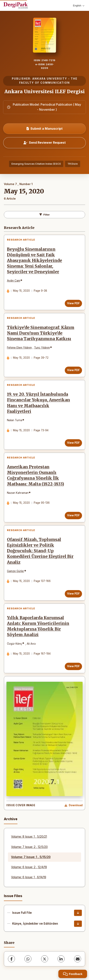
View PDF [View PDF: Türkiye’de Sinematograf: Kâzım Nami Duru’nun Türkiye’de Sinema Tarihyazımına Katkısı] (73, 370)
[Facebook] (11, 959)
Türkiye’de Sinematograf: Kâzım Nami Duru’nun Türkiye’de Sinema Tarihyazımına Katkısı (41, 333)
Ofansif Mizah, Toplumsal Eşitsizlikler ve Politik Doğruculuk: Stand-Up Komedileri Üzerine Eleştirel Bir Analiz (40, 551)
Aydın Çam (14, 281)
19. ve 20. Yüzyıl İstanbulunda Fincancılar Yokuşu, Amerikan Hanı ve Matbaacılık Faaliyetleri (38, 403)
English (79, 6)
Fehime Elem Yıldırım (19, 348)
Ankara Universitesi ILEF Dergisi (45, 92)
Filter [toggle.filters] (45, 215)
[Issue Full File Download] (78, 913)
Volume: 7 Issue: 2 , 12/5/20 (29, 847)
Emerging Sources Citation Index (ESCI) (36, 164)
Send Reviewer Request (45, 143)
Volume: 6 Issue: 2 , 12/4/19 (29, 867)
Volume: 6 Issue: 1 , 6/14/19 (29, 877)
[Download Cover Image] (74, 805)
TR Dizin (73, 164)
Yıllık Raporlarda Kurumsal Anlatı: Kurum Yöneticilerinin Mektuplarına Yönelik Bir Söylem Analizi (38, 626)
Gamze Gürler (16, 571)
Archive (11, 819)
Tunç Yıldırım (42, 348)
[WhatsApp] (28, 959)
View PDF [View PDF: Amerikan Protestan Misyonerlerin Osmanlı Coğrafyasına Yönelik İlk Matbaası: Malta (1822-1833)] (73, 515)
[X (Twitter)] (45, 959)
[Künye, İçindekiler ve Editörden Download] (78, 924)
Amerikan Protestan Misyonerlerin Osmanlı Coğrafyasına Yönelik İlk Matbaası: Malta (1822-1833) (35, 475)
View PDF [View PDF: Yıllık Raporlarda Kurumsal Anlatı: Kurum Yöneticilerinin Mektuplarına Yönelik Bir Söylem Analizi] (73, 666)
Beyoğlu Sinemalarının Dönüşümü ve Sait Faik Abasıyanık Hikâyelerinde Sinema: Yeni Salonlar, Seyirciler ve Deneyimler (35, 261)
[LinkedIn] (61, 959)
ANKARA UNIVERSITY (50, 79)
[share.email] (78, 959)
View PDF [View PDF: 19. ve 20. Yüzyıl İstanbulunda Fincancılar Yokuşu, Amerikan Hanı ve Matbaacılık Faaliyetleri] (73, 443)
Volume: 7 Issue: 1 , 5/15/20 (31, 857)
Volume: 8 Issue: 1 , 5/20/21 (29, 837)
